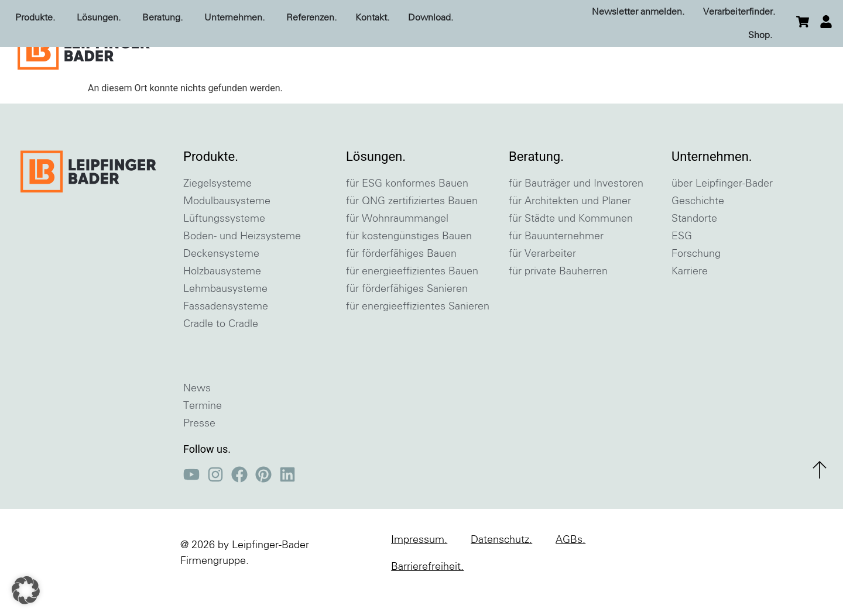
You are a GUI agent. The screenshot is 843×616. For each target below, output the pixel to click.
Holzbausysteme (222, 301)
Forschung (696, 284)
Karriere (690, 301)
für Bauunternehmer (556, 266)
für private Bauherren (558, 301)
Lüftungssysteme (224, 249)
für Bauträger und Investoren (576, 214)
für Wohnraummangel (397, 249)
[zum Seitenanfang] (820, 500)
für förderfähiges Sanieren (407, 319)
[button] (26, 590)
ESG (682, 266)
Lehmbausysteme (225, 319)
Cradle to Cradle (221, 354)
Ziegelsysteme (217, 214)
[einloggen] (826, 22)
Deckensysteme (221, 284)
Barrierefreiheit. (427, 597)
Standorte (694, 249)
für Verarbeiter (542, 284)
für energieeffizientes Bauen (412, 301)
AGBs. (570, 570)
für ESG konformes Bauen (407, 214)
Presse (199, 453)
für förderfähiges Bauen (401, 284)
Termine (203, 436)
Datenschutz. (501, 570)
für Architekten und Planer (570, 231)
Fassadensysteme (226, 336)
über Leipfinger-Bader (722, 214)
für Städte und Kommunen (571, 249)
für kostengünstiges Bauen (409, 266)
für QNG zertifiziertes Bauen (412, 231)
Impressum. (419, 570)
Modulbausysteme (227, 231)
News (197, 418)
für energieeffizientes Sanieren (418, 336)
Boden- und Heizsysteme (242, 266)
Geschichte (698, 231)
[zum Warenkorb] (803, 22)
